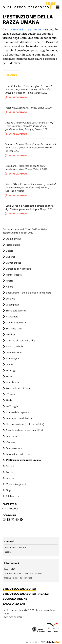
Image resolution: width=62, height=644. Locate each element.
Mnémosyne (12, 358)
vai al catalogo (18, 97)
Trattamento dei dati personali (18, 578)
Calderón (11, 257)
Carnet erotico (14, 263)
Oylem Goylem (14, 352)
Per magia (11, 370)
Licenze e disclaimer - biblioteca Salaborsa (23, 573)
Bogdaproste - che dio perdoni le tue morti (29, 293)
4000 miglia (12, 406)
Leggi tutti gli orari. (12, 617)
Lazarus (10, 478)
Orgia (9, 490)
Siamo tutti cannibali (16, 310)
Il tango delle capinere (18, 412)
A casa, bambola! (15, 346)
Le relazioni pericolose (18, 454)
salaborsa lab (14, 604)
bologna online (15, 599)
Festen (10, 376)
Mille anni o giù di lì (16, 484)
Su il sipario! (12, 508)
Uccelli (9, 251)
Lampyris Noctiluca (16, 322)
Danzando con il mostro (19, 269)
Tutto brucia (12, 382)
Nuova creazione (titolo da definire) (25, 424)
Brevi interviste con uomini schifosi (24, 430)
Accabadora (12, 316)
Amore (10, 287)
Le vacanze (12, 436)
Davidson (11, 334)
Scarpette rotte (14, 328)
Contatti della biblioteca (15, 547)
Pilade (9, 400)
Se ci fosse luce (14, 448)
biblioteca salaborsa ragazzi (26, 594)
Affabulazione (13, 496)
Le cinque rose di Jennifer (20, 418)
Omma (9, 364)
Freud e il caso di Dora (18, 388)
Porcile (10, 472)
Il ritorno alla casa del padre (21, 340)
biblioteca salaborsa (19, 589)
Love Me (11, 298)
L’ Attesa (10, 442)
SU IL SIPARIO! (14, 239)
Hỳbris (9, 281)
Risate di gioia (13, 245)
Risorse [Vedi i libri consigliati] (11, 75)
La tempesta (12, 304)
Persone (8, 552)
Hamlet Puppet (14, 275)
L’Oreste (10, 394)
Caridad (10, 466)
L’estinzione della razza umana (23, 460)
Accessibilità (10, 569)
